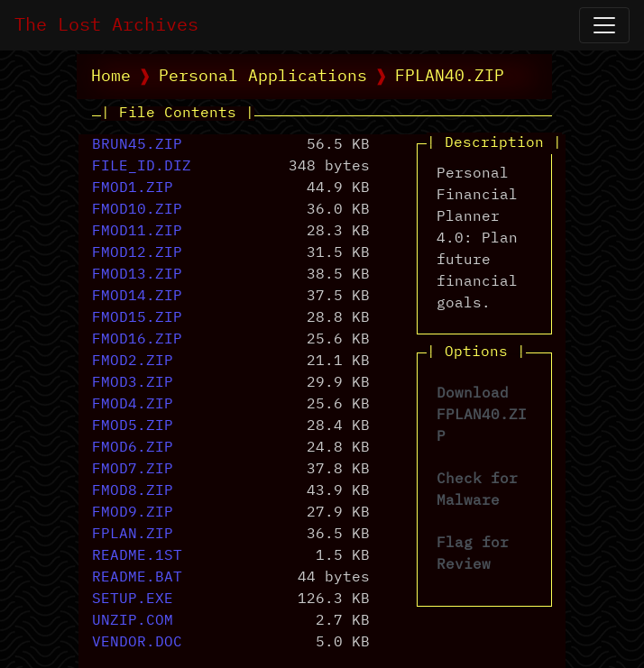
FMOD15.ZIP (137, 318)
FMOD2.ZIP (133, 361)
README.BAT (137, 578)
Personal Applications (263, 77)
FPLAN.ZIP (133, 535)
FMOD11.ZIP (137, 232)
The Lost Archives (106, 25)
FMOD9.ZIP (133, 513)
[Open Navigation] (604, 25)
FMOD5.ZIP (133, 426)
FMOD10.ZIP (137, 210)
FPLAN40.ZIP (450, 77)
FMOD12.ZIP (137, 253)
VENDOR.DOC (137, 643)
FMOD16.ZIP (137, 340)
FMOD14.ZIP (137, 297)
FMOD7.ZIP (133, 470)
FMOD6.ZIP (133, 448)
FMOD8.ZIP (133, 491)
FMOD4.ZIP (133, 405)
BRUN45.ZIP (137, 145)
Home (111, 77)
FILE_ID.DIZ (142, 167)
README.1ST (137, 556)
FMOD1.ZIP (133, 188)
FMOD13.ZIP (137, 275)
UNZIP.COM (133, 621)
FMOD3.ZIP (133, 383)
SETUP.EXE (133, 599)
